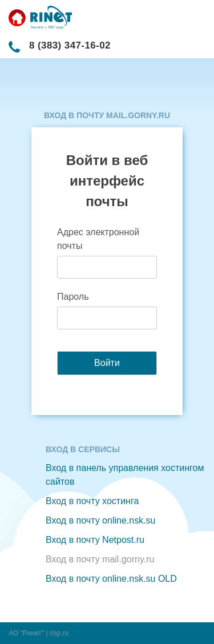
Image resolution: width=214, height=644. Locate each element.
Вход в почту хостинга (92, 501)
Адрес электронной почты (98, 239)
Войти (107, 363)
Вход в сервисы (83, 449)
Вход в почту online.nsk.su (100, 520)
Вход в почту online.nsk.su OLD (111, 579)
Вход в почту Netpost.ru (95, 540)
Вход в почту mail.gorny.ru (100, 559)
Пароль (73, 297)
